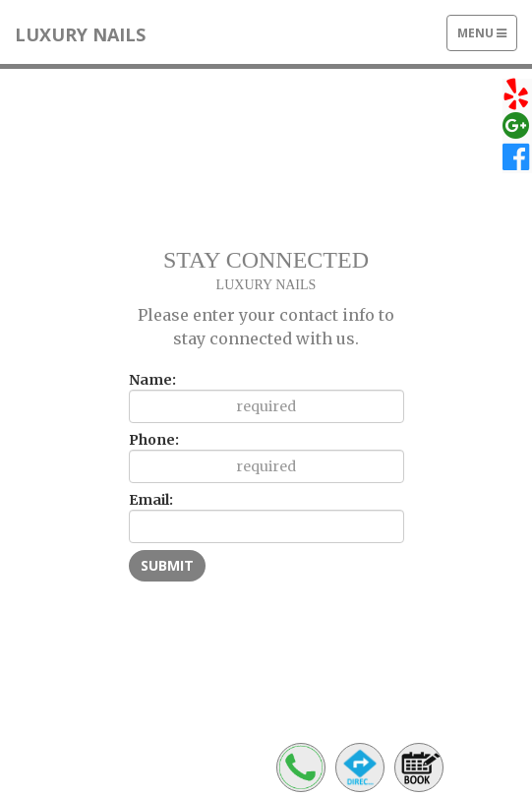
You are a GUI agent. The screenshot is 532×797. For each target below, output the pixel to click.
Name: (152, 380)
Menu (487, 37)
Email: (151, 500)
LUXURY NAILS (80, 34)
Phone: (154, 440)
